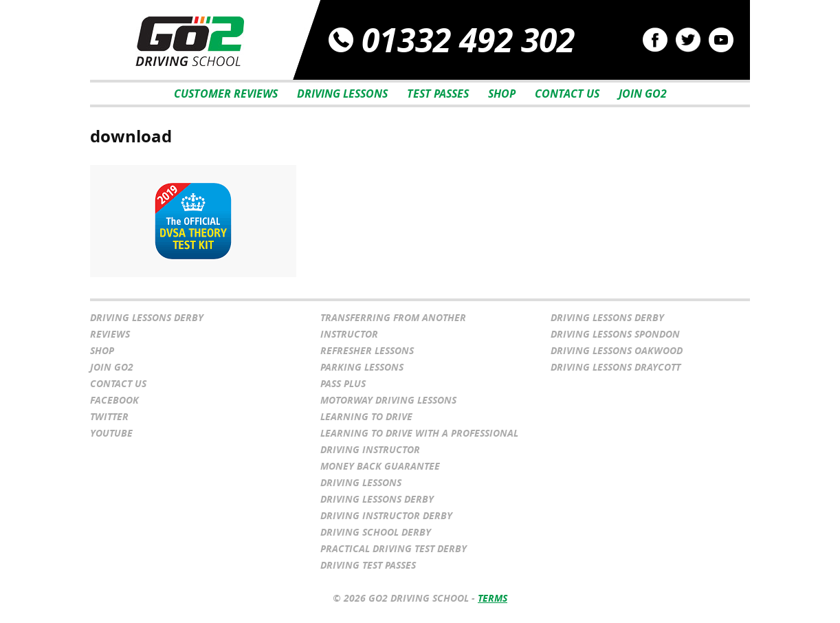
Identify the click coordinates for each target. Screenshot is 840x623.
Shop (502, 94)
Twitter (109, 416)
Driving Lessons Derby (147, 317)
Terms (493, 598)
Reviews (110, 334)
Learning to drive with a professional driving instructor (419, 441)
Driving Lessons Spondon (615, 334)
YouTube (111, 433)
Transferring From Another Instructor (393, 326)
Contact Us (567, 94)
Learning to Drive (366, 416)
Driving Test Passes (368, 565)
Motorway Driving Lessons (388, 400)
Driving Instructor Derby (386, 515)
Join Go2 (643, 94)
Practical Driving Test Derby (394, 548)
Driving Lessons (342, 94)
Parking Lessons (362, 367)
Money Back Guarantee (380, 466)
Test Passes (438, 94)
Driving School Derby (376, 532)
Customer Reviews (226, 94)
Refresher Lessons (367, 350)
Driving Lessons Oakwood (617, 350)
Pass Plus (343, 383)
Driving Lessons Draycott (616, 367)
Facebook (114, 400)
